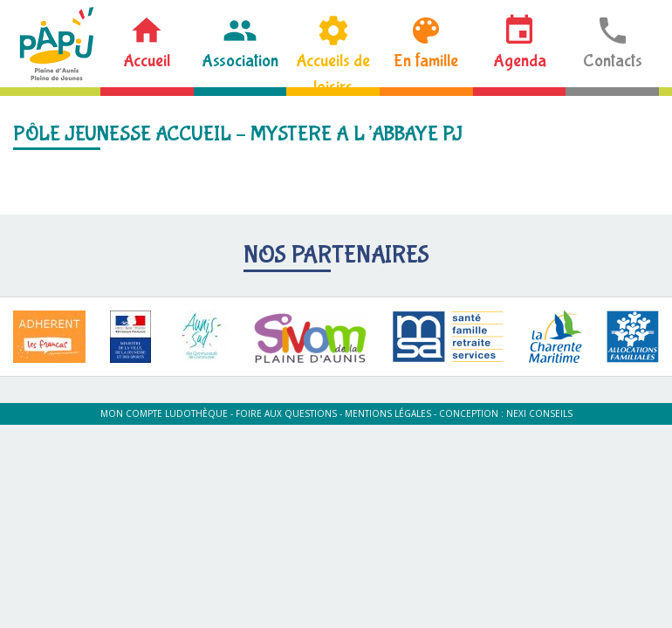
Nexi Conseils (539, 413)
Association (240, 61)
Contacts (613, 61)
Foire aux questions (286, 413)
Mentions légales (388, 413)
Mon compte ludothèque (164, 413)
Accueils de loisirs (333, 69)
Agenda (520, 61)
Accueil (147, 61)
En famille (426, 61)
